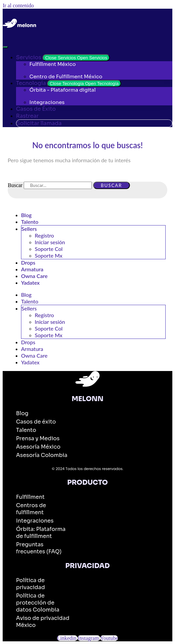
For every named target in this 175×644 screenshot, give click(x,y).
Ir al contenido (18, 6)
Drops (28, 262)
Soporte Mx (49, 255)
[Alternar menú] (5, 47)
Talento (30, 222)
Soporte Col (49, 249)
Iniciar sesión (50, 242)
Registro (44, 235)
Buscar (15, 185)
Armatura (32, 269)
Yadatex (30, 283)
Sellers (29, 229)
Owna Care (34, 276)
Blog (26, 215)
